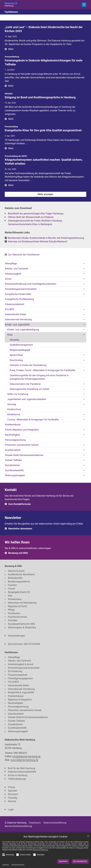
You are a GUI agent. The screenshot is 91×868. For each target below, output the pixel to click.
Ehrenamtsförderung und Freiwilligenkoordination (31, 284)
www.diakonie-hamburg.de (24, 760)
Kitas (10, 335)
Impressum (6, 865)
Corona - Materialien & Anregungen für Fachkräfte (33, 420)
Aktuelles (15, 340)
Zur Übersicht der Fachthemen (24, 255)
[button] (84, 264)
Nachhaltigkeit (13, 435)
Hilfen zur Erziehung (18, 394)
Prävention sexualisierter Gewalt (22, 445)
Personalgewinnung (15, 440)
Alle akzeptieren (80, 861)
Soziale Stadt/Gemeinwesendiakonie (24, 455)
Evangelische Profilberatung (19, 299)
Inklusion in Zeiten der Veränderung (28, 365)
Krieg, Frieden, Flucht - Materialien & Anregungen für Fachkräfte (42, 370)
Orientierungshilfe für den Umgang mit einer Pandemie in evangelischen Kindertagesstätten (39, 377)
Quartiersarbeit (13, 450)
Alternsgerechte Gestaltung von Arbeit (30, 389)
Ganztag (12, 404)
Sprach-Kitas (16, 355)
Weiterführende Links (17, 233)
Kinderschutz (14, 409)
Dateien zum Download (18, 208)
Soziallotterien (12, 465)
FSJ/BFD (10, 309)
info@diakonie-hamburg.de (26, 756)
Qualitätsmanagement (21, 345)
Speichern (63, 861)
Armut (8, 279)
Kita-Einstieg (16, 360)
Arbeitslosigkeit (13, 274)
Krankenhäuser (13, 425)
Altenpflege (11, 264)
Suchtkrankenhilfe (14, 470)
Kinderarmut (14, 414)
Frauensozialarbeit (15, 304)
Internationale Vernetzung (18, 320)
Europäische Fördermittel (18, 294)
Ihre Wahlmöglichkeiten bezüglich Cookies (46, 837)
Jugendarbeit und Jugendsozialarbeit (27, 399)
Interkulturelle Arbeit (16, 314)
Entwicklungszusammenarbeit (21, 289)
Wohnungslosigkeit (15, 475)
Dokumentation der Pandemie (25, 384)
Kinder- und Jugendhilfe (17, 325)
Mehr (11, 49)
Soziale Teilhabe (13, 460)
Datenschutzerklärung (18, 865)
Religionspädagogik (20, 350)
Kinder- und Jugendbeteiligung (23, 330)
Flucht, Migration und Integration (22, 430)
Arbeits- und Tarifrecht (17, 269)
